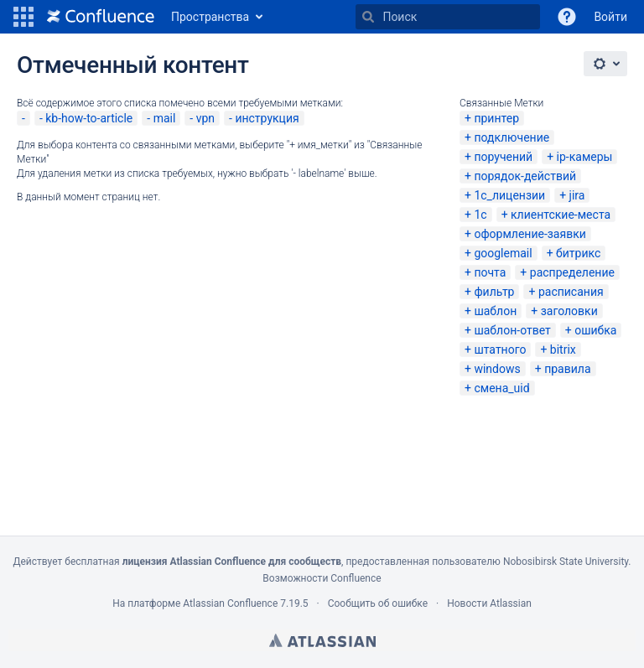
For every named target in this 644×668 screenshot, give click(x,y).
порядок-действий (525, 176)
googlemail (503, 253)
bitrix (563, 350)
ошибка (595, 330)
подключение (512, 137)
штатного (500, 350)
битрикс (578, 253)
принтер (496, 118)
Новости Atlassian (489, 603)
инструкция (267, 118)
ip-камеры (585, 157)
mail (165, 118)
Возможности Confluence (322, 578)
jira (577, 195)
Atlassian (322, 640)
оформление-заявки (530, 234)
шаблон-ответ (512, 330)
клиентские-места (561, 215)
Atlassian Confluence (230, 603)
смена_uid (501, 388)
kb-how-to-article (89, 118)
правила (567, 369)
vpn (205, 118)
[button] (23, 17)
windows (497, 369)
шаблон (495, 311)
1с (480, 215)
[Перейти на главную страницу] (101, 17)
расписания (571, 292)
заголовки (569, 311)
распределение (572, 272)
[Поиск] (368, 17)
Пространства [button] (210, 17)
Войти (610, 17)
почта (490, 272)
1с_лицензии (509, 195)
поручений (503, 157)
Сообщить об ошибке (378, 603)
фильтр (494, 292)
